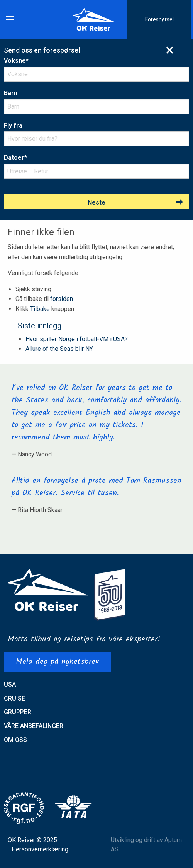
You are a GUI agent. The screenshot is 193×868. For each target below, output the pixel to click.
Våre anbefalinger (34, 726)
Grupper (18, 712)
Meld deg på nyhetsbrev (57, 662)
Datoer (15, 158)
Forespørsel (159, 19)
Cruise (14, 698)
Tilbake (40, 309)
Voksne (16, 61)
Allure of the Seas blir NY (59, 349)
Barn (11, 93)
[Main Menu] (10, 19)
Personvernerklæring (40, 849)
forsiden (62, 299)
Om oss (15, 740)
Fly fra (13, 126)
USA (10, 684)
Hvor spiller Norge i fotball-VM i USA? (77, 339)
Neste (96, 202)
